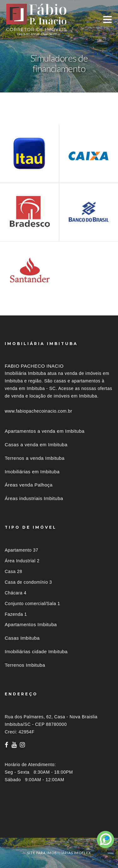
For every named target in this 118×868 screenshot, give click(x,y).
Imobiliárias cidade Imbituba (36, 651)
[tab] (59, 826)
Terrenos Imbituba (25, 665)
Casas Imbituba (22, 638)
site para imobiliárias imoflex (59, 853)
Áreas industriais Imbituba (34, 498)
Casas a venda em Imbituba (36, 445)
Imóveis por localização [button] (30, 826)
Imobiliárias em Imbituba (32, 472)
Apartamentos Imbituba (31, 624)
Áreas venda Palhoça (29, 485)
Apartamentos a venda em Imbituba (45, 431)
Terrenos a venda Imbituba (35, 458)
